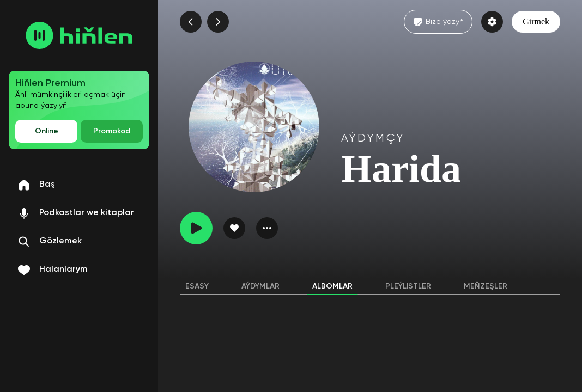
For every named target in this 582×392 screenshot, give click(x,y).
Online (47, 131)
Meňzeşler (486, 286)
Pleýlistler (408, 286)
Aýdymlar (260, 286)
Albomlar (332, 286)
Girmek (536, 22)
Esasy (197, 286)
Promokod (112, 131)
